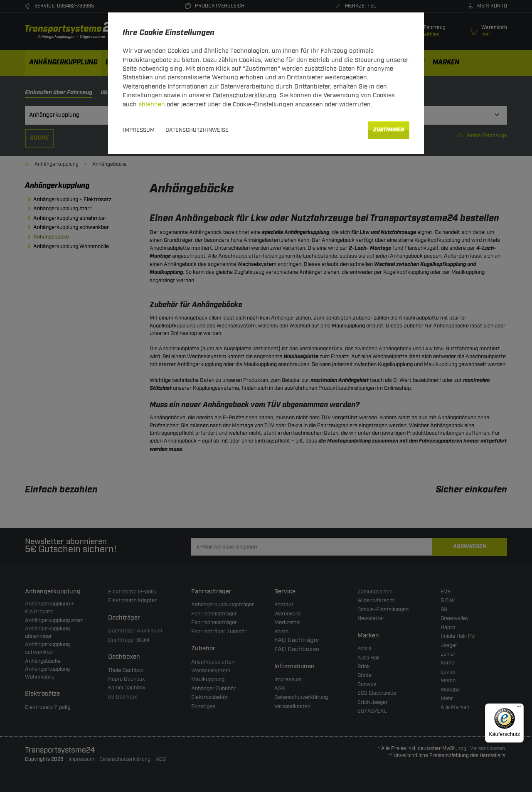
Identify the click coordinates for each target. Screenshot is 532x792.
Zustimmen (389, 130)
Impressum (139, 130)
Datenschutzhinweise (197, 130)
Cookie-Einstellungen (263, 105)
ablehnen (152, 105)
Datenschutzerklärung (245, 95)
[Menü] (519, 708)
